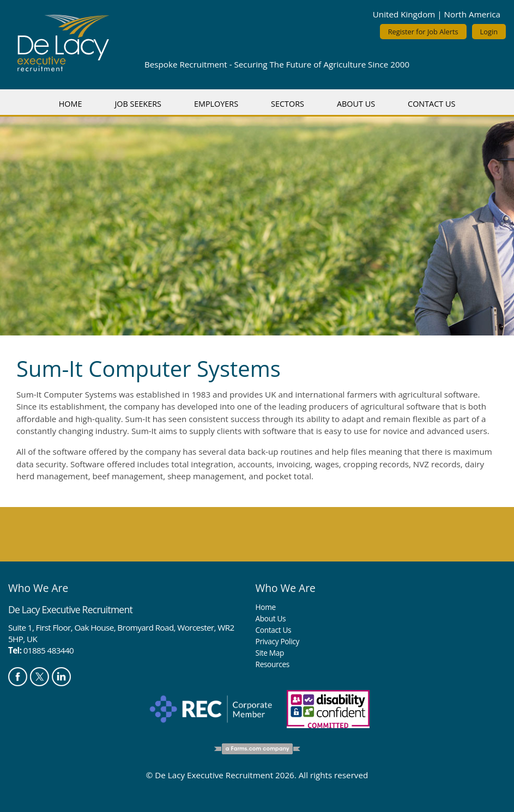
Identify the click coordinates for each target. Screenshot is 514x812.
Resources (273, 664)
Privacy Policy (277, 641)
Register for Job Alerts (423, 32)
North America (472, 14)
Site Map (270, 653)
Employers (216, 104)
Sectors (288, 104)
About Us (356, 104)
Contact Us (431, 104)
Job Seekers (138, 104)
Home (71, 104)
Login (489, 32)
